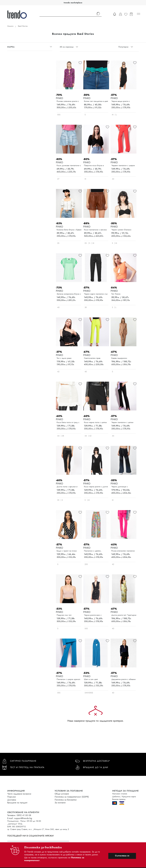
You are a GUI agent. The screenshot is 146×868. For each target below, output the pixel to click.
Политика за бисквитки (66, 800)
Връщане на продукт (17, 803)
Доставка (12, 800)
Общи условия (62, 794)
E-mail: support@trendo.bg (20, 818)
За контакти (60, 803)
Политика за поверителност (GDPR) (72, 797)
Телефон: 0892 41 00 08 (19, 815)
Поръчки (12, 797)
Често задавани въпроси (19, 794)
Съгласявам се (122, 856)
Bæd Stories (23, 26)
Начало (10, 26)
